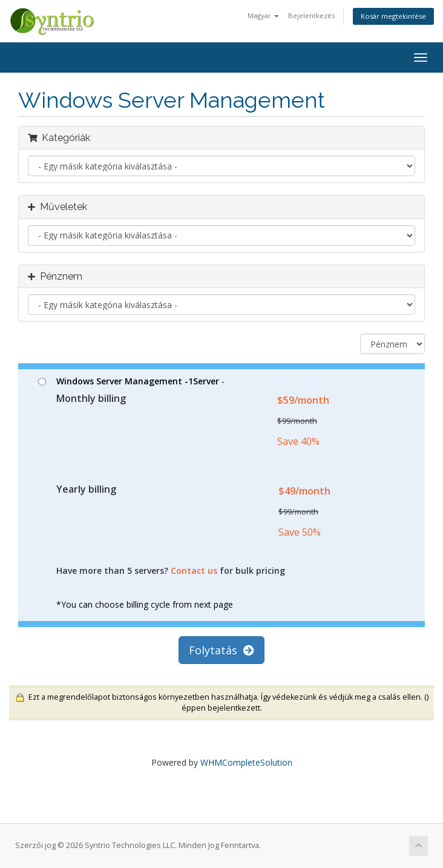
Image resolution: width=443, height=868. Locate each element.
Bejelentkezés (311, 15)
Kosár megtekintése (393, 16)
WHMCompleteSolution (246, 762)
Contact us (194, 570)
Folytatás (221, 650)
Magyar (263, 15)
